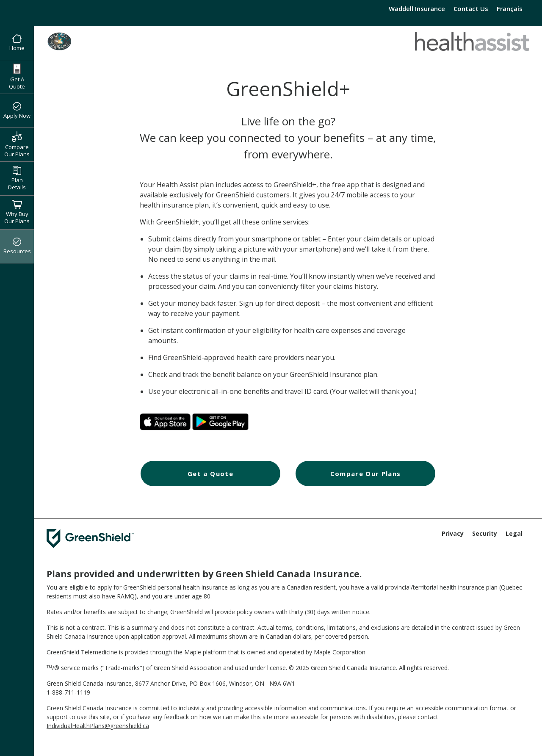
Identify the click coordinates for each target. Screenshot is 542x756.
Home (17, 43)
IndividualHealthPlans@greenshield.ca (98, 726)
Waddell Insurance (417, 8)
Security (485, 533)
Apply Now (17, 111)
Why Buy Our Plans (17, 212)
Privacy (453, 533)
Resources (17, 246)
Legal (514, 533)
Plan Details (17, 179)
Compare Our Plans (17, 144)
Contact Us (471, 8)
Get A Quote (17, 77)
